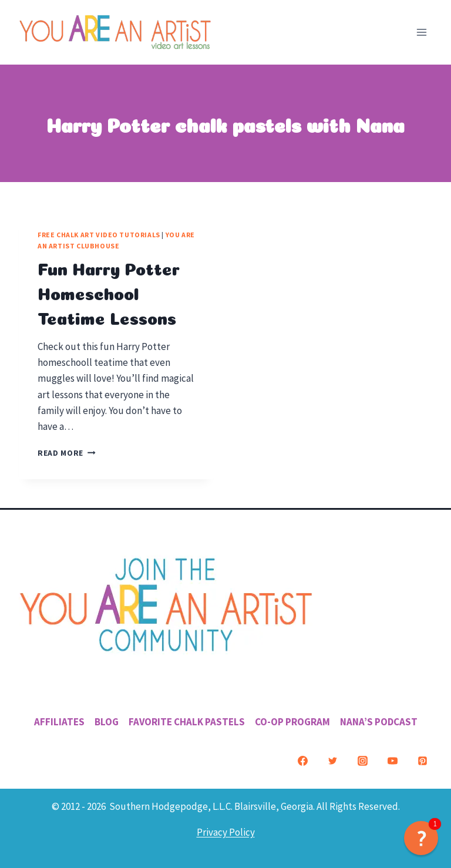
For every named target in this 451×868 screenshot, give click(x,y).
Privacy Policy (226, 832)
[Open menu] (421, 32)
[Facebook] (302, 761)
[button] (421, 838)
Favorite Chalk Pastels (187, 722)
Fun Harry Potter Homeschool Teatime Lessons (109, 292)
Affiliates (59, 722)
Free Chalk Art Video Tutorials (99, 235)
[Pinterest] (422, 761)
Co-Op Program (292, 722)
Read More (67, 453)
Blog (107, 722)
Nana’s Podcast (379, 722)
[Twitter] (332, 761)
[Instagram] (362, 761)
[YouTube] (392, 761)
